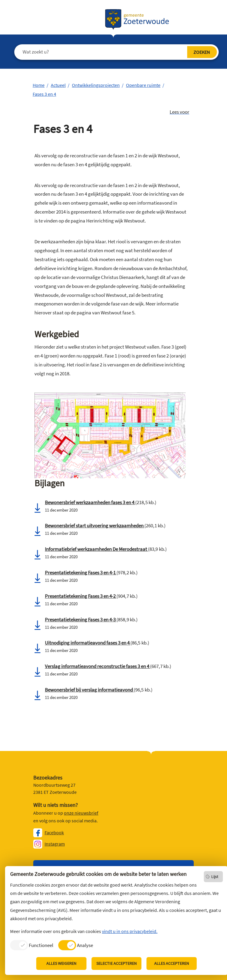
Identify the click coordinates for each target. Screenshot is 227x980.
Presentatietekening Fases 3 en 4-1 (81, 573)
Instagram (55, 844)
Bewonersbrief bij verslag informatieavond (89, 690)
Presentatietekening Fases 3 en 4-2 (81, 596)
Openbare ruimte (143, 85)
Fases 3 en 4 (44, 94)
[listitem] (32, 945)
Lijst (215, 876)
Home (39, 85)
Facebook (54, 832)
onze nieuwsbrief (81, 813)
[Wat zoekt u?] (109, 52)
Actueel (58, 85)
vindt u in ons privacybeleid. (130, 931)
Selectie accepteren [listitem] (116, 963)
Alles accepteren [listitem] (172, 963)
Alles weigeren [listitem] (61, 963)
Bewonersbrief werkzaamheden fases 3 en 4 (90, 502)
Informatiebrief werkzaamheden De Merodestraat (96, 549)
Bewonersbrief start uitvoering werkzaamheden (95, 526)
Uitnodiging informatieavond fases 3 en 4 (88, 643)
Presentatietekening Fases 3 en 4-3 (81, 620)
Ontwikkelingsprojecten (96, 85)
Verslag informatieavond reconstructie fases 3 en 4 (97, 666)
